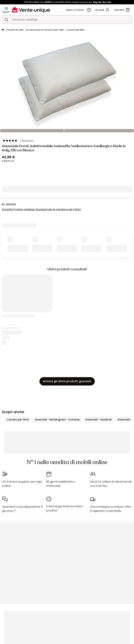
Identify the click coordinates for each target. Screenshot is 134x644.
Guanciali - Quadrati (98, 420)
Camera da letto (15, 30)
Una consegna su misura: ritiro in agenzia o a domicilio (111, 509)
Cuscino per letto (75, 30)
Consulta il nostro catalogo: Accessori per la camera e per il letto (41, 209)
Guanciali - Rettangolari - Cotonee (57, 420)
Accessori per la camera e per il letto (45, 30)
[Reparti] (6, 9)
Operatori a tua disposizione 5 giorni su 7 (23, 509)
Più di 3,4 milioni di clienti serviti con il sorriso (111, 484)
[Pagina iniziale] (3, 30)
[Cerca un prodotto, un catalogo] (6, 20)
